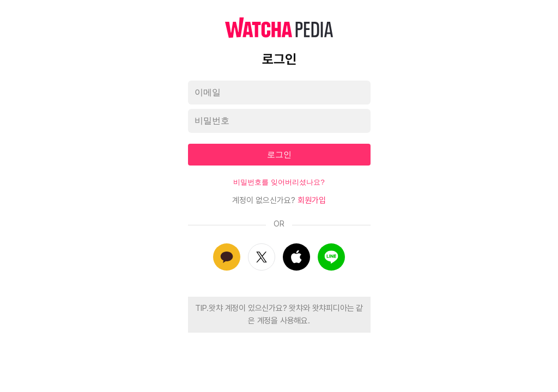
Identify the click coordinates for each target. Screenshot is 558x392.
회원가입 (312, 200)
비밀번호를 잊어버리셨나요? (279, 182)
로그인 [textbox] (279, 154)
